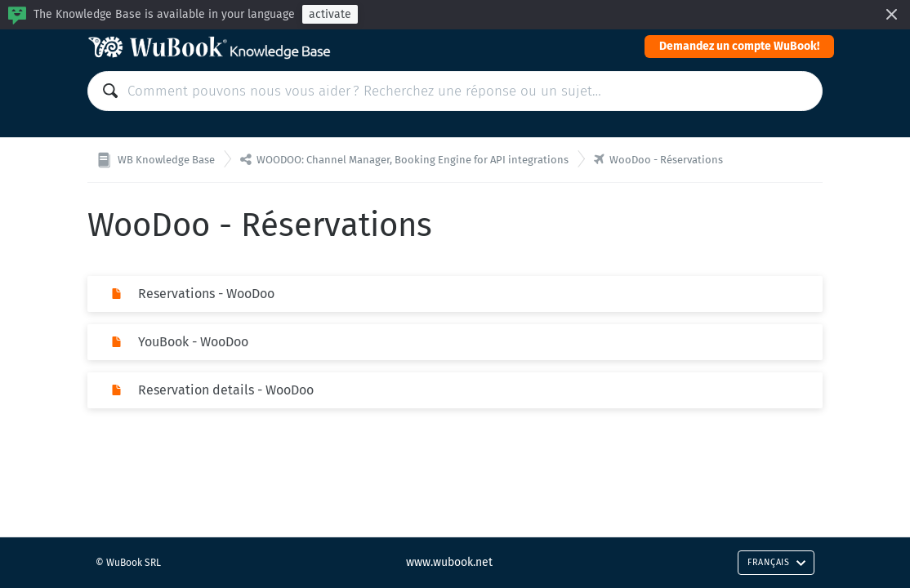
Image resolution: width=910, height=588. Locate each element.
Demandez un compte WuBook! (739, 46)
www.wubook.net (449, 562)
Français (777, 562)
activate (330, 14)
